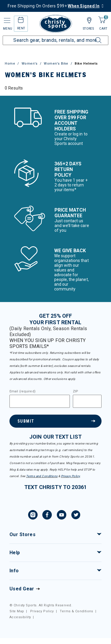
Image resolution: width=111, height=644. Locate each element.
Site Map (17, 611)
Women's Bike (56, 64)
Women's (30, 64)
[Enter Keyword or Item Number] (55, 40)
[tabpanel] (55, 88)
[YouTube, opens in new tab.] (62, 516)
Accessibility (20, 617)
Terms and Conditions (42, 476)
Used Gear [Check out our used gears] (22, 589)
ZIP (75, 391)
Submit (26, 421)
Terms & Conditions (77, 611)
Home (10, 64)
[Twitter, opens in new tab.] (76, 516)
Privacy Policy (70, 476)
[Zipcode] (87, 401)
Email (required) (22, 391)
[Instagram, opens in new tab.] (33, 516)
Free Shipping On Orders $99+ (54, 6)
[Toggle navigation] (7, 21)
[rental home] (21, 21)
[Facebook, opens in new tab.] (47, 516)
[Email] (40, 401)
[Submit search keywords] (92, 37)
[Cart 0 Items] (102, 20)
